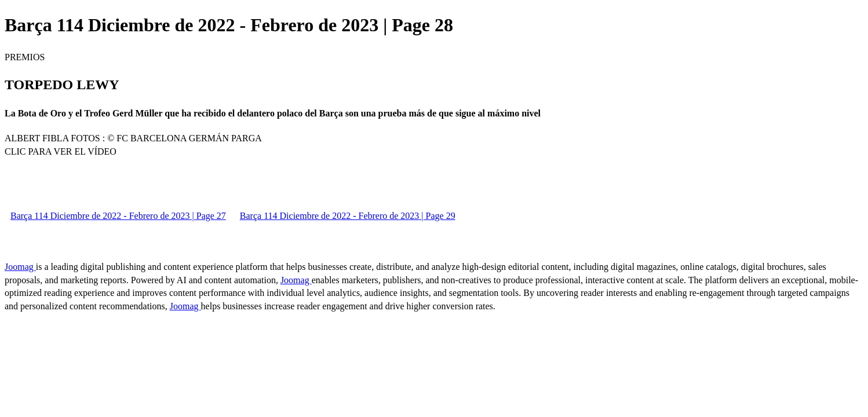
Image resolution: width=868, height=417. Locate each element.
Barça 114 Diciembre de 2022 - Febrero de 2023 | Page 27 (118, 216)
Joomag (20, 267)
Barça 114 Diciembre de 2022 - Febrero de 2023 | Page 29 (348, 216)
